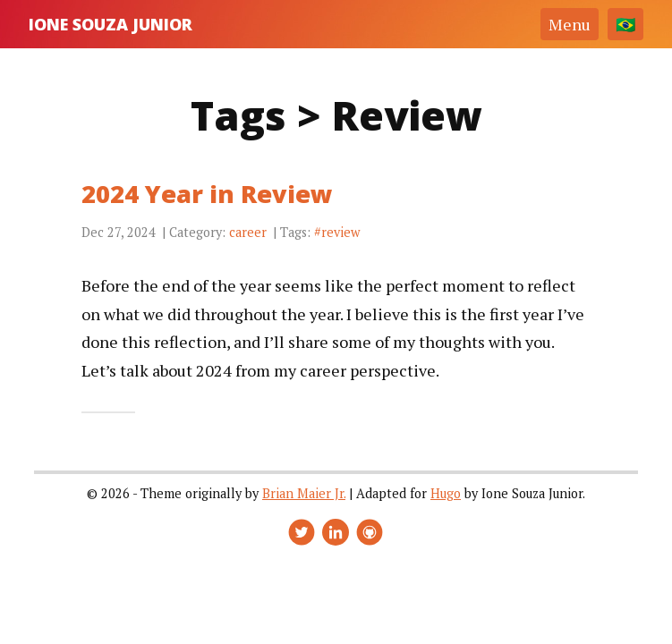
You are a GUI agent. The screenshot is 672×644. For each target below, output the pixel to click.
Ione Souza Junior (111, 24)
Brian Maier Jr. (304, 493)
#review (337, 232)
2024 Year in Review (207, 194)
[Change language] (625, 24)
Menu (570, 24)
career (248, 232)
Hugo (446, 493)
